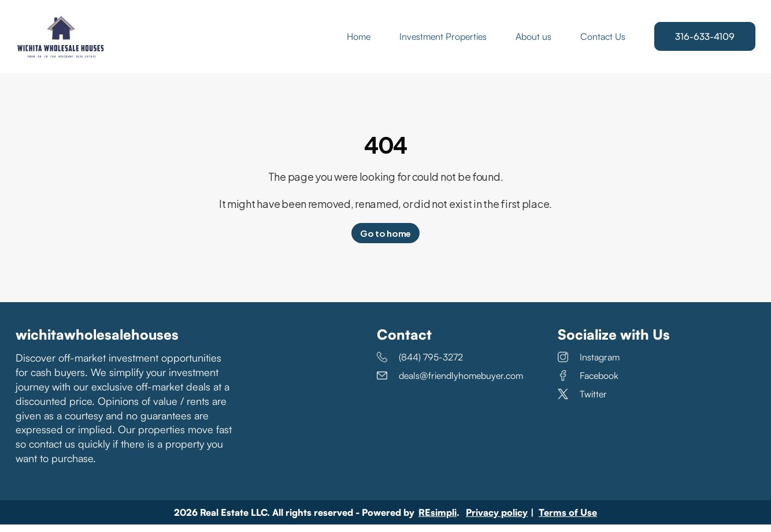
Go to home (385, 241)
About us (533, 40)
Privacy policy (497, 520)
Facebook (588, 384)
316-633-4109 (705, 40)
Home (359, 40)
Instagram (589, 365)
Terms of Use (568, 520)
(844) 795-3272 (420, 365)
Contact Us (603, 40)
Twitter (582, 402)
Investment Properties (443, 40)
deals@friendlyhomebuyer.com (450, 384)
